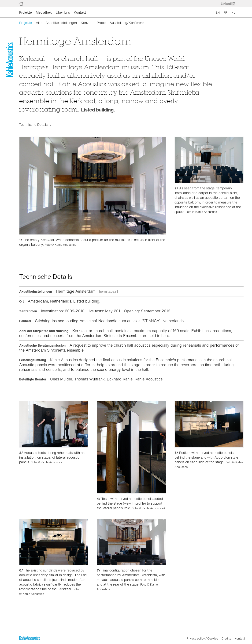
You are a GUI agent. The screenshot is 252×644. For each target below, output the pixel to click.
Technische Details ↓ (35, 125)
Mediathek (44, 12)
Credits (226, 638)
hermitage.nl (108, 291)
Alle (39, 23)
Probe (101, 23)
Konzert (87, 23)
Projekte (26, 12)
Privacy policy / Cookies (202, 638)
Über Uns (63, 12)
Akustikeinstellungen (61, 23)
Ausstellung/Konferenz (127, 23)
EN (218, 13)
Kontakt (80, 12)
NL (233, 13)
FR (226, 13)
